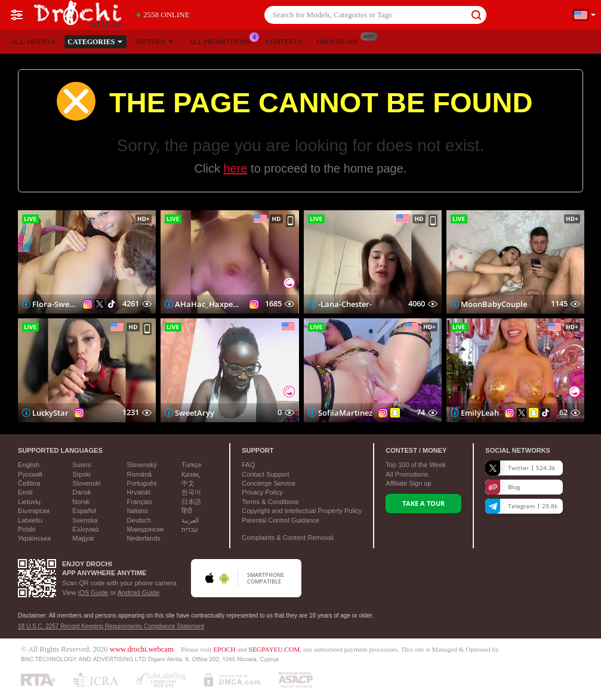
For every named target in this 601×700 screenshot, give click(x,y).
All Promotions (222, 41)
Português (142, 483)
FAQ (248, 465)
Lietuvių (29, 502)
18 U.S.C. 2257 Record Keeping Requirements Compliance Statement (111, 626)
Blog (503, 487)
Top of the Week (416, 465)
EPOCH (224, 649)
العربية (190, 520)
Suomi (81, 465)
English (29, 465)
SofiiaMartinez (345, 413)
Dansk (81, 492)
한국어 (191, 492)
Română (140, 474)
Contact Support (266, 474)
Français (140, 502)
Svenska (85, 520)
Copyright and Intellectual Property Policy (302, 511)
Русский (30, 474)
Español (84, 511)
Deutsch (139, 520)
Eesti (25, 492)
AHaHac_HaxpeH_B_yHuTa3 (209, 304)
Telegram (521, 506)
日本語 (191, 502)
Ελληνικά (85, 529)
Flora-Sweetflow (55, 304)
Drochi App (340, 41)
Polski (27, 529)
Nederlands (144, 538)
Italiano (138, 511)
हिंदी (187, 511)
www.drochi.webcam (142, 649)
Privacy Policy (262, 492)
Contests (283, 42)
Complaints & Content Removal (287, 538)
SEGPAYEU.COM (275, 649)
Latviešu (30, 520)
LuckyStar (50, 413)
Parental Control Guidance (281, 520)
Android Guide (138, 592)
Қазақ (190, 474)
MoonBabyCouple (494, 304)
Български (34, 511)
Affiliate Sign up (408, 483)
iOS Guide (93, 592)
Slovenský (142, 465)
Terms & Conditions (270, 502)
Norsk (81, 502)
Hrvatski (139, 492)
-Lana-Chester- (345, 304)
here (236, 168)
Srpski (81, 474)
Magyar (83, 538)
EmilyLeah (480, 413)
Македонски (145, 529)
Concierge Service (269, 483)
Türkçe (192, 465)
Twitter (520, 468)
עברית (190, 529)
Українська (34, 538)
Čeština (29, 483)
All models (33, 42)
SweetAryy (195, 413)
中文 (188, 483)
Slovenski (86, 483)
